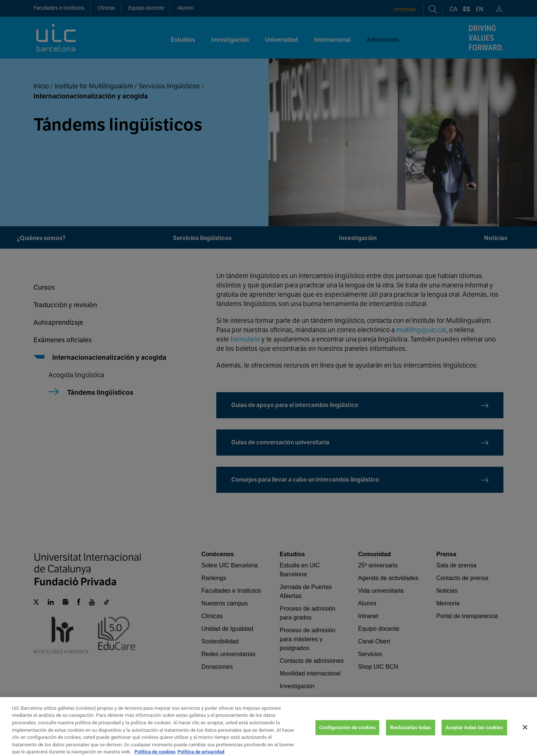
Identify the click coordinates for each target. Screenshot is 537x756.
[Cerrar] (525, 737)
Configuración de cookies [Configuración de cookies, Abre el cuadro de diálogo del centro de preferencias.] (347, 737)
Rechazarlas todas (411, 737)
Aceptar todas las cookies (474, 737)
